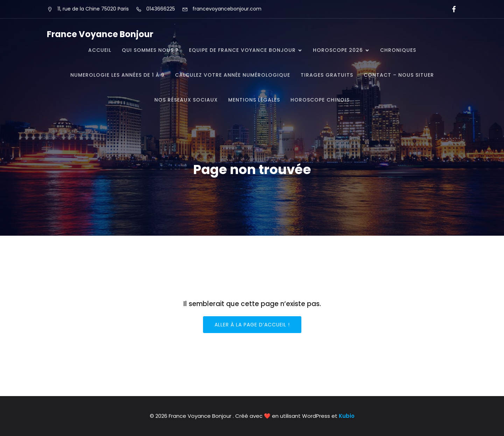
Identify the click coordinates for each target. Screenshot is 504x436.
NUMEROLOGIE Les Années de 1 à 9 (117, 75)
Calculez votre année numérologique (233, 75)
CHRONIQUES (398, 50)
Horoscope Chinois (320, 100)
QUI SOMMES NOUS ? (150, 50)
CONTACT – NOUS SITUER (399, 75)
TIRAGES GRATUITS (327, 75)
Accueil (100, 50)
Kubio (347, 416)
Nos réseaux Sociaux (186, 100)
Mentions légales (254, 100)
